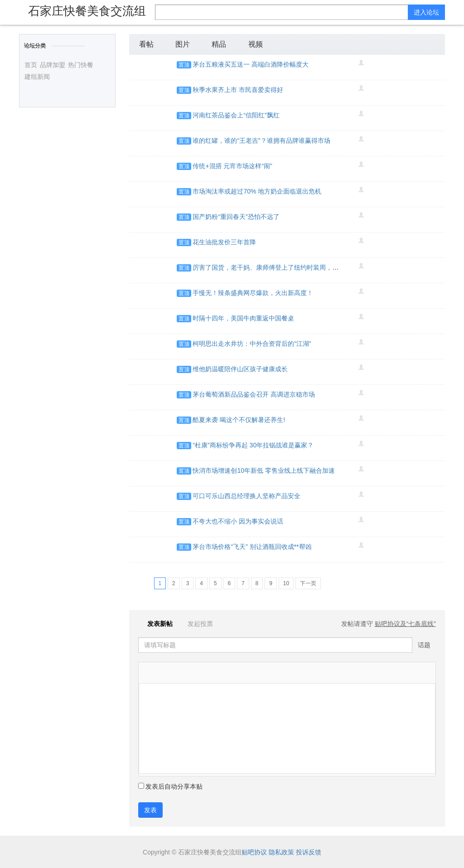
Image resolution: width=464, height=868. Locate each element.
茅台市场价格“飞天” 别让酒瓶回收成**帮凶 (252, 547)
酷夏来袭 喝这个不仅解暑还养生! (239, 420)
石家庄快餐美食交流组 (87, 11)
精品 (219, 44)
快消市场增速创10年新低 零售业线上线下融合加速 (263, 470)
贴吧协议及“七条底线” (405, 624)
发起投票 (196, 624)
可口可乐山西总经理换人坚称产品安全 (246, 496)
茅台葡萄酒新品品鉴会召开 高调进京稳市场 (254, 394)
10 (286, 583)
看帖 (146, 44)
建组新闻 (37, 77)
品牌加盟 (53, 65)
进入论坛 (426, 12)
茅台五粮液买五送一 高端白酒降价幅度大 (251, 64)
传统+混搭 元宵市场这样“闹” (232, 166)
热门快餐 (81, 65)
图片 (183, 44)
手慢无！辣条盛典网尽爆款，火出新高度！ (253, 293)
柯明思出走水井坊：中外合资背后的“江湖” (252, 344)
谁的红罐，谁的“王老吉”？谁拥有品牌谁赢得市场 (261, 141)
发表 (150, 810)
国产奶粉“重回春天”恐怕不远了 (236, 217)
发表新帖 (156, 624)
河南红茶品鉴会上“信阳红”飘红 (236, 115)
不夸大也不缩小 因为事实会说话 (238, 521)
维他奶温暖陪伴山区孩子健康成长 (240, 369)
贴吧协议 (254, 852)
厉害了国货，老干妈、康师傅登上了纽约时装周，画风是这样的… (285, 267)
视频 (256, 44)
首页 (31, 65)
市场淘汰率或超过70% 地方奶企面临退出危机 (257, 191)
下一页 (308, 583)
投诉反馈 (309, 852)
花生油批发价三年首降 (224, 242)
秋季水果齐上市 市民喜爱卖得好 (238, 90)
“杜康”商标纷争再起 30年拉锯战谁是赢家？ (253, 445)
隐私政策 (281, 852)
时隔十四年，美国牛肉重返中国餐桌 (243, 318)
